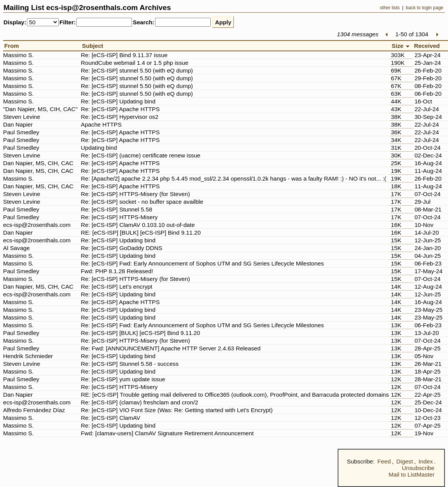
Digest (405, 461)
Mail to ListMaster (412, 474)
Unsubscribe (418, 468)
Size (402, 46)
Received (429, 46)
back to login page (425, 8)
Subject (94, 46)
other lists (390, 8)
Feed (384, 461)
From (13, 46)
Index (426, 461)
